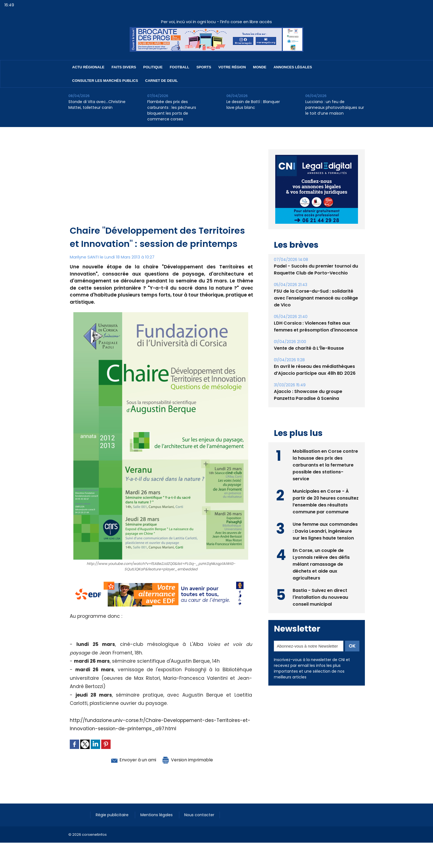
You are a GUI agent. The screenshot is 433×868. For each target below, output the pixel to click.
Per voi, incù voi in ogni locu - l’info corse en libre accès (216, 22)
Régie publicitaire (113, 815)
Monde (260, 67)
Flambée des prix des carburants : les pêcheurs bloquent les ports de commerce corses (172, 110)
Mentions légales (158, 815)
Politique (153, 67)
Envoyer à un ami (131, 760)
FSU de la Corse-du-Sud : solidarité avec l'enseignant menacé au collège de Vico (316, 298)
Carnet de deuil (161, 81)
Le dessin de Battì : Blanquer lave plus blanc (253, 105)
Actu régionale (88, 67)
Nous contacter (201, 815)
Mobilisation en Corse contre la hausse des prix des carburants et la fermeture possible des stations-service (325, 465)
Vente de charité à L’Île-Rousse (309, 348)
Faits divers (124, 67)
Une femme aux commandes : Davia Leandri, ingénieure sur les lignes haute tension (325, 531)
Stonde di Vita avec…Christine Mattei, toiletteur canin (97, 105)
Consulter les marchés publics (105, 81)
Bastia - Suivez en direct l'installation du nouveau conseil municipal (320, 597)
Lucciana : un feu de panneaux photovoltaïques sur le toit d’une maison (335, 107)
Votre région (232, 67)
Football (179, 67)
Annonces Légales (293, 67)
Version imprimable (190, 760)
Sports (204, 67)
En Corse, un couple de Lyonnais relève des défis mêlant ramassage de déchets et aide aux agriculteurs (321, 564)
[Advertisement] (161, 183)
